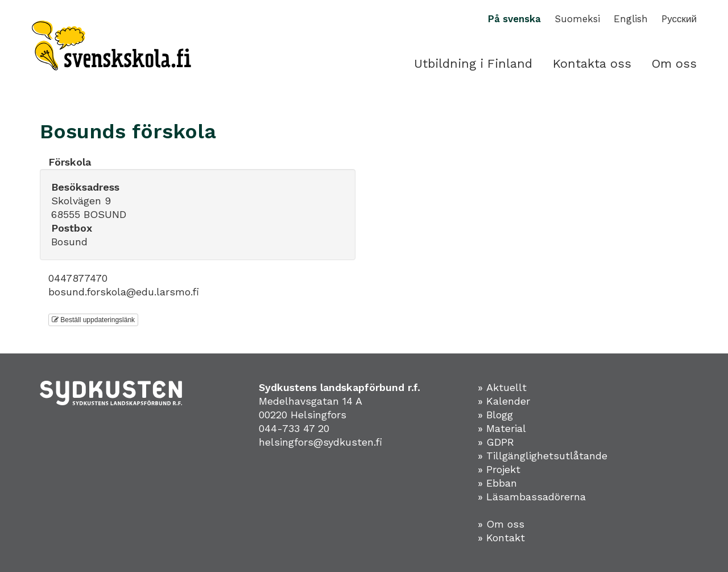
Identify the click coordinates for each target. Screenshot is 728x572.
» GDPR (496, 442)
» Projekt (499, 469)
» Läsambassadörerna (532, 497)
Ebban (502, 483)
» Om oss (501, 524)
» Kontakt (501, 538)
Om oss (674, 63)
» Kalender (504, 401)
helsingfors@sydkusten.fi (320, 442)
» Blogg (495, 415)
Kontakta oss (592, 63)
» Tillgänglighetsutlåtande (543, 456)
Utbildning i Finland (473, 63)
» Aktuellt (502, 387)
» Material (502, 428)
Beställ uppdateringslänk (93, 320)
